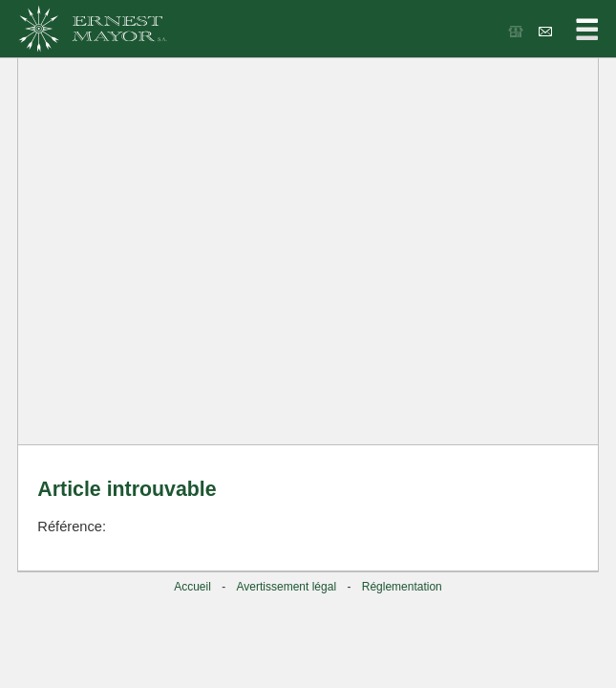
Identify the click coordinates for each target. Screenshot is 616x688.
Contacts (547, 32)
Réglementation (402, 587)
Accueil (192, 587)
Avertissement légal (287, 587)
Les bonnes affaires (517, 32)
